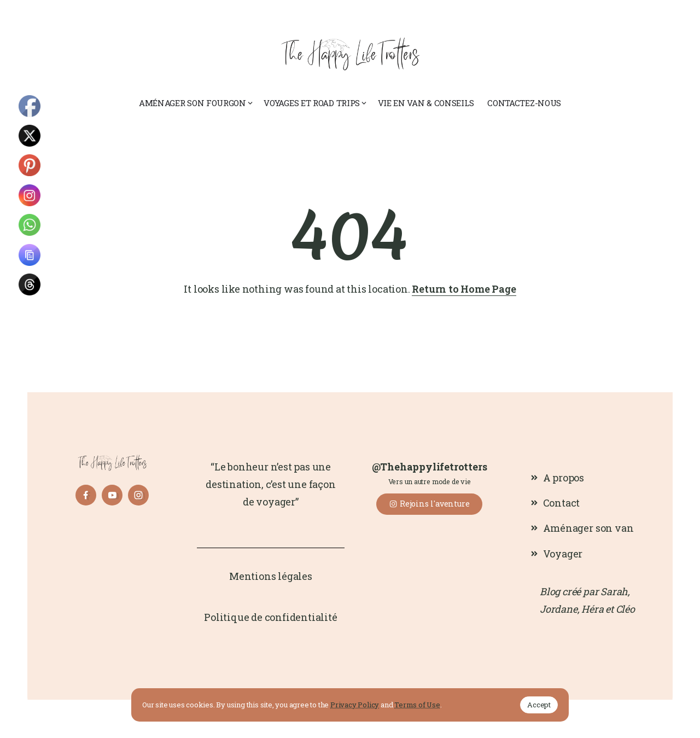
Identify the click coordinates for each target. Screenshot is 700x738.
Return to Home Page (464, 289)
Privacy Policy (355, 705)
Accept (539, 705)
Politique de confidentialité (270, 617)
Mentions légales (271, 576)
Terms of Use (417, 705)
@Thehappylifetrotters (430, 467)
